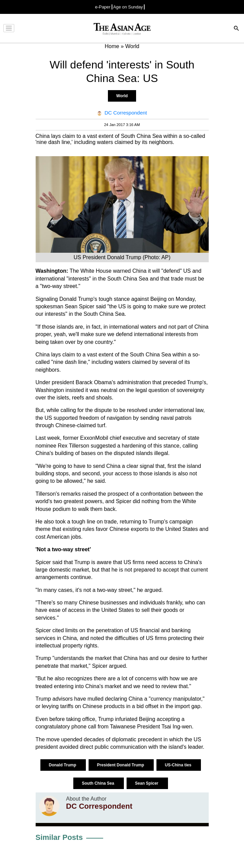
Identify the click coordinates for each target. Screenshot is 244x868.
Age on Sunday (128, 7)
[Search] (237, 29)
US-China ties (179, 765)
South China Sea (99, 783)
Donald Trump (63, 765)
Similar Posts (59, 837)
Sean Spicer (147, 783)
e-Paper (103, 7)
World (122, 96)
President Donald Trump (121, 765)
